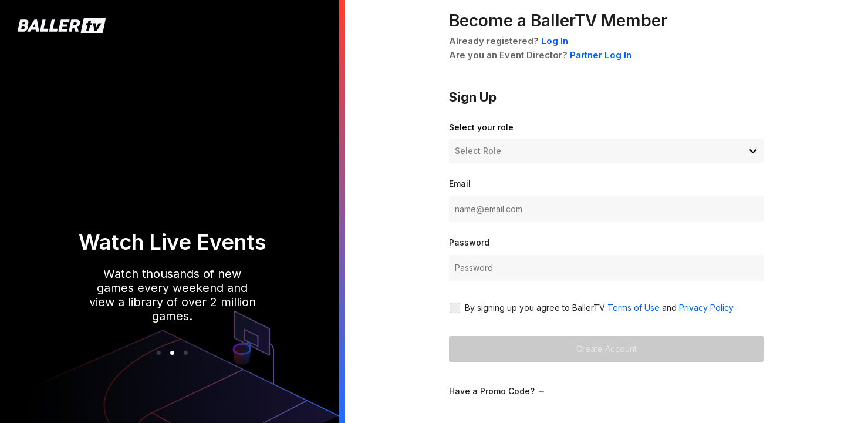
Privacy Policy (706, 308)
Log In (555, 41)
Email (460, 184)
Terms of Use (634, 308)
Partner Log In (601, 55)
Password (469, 242)
